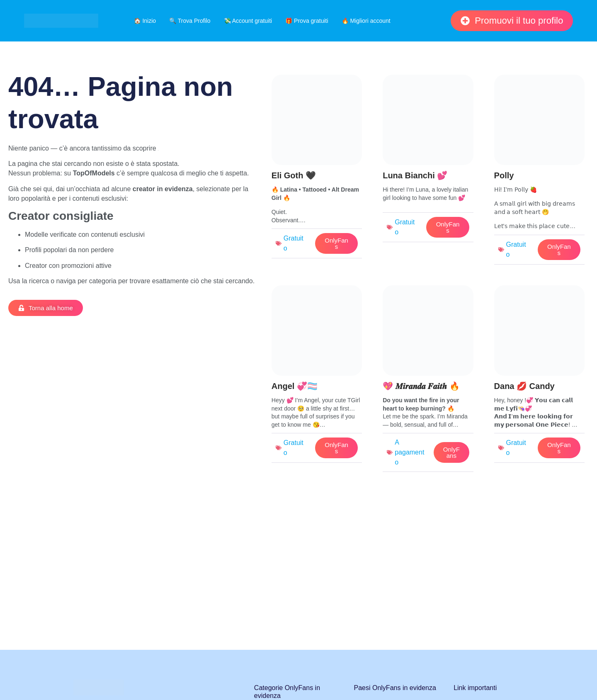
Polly (504, 175)
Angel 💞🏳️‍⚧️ (295, 386)
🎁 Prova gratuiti (307, 21)
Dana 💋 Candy (524, 386)
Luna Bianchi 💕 (415, 175)
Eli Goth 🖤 (294, 175)
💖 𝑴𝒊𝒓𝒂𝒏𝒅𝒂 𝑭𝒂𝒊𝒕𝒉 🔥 (421, 386)
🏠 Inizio (145, 21)
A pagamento (409, 452)
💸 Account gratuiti (248, 21)
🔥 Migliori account (366, 21)
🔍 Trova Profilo (190, 21)
